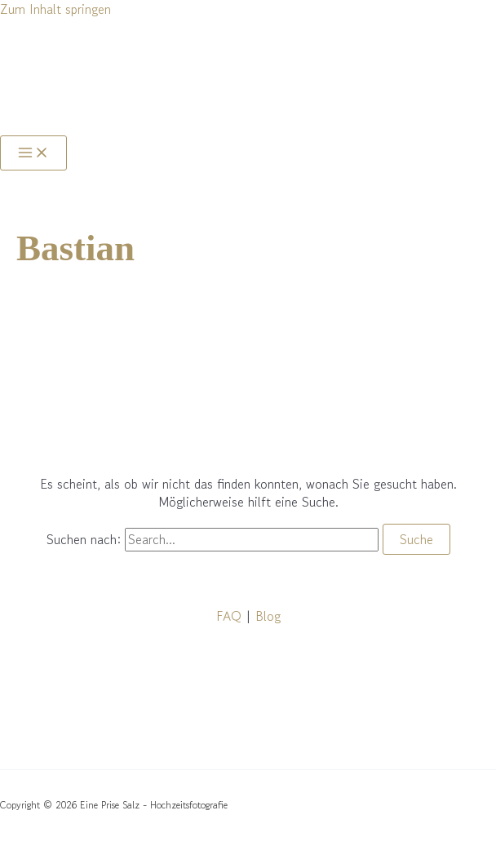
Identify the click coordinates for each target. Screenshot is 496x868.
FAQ (229, 616)
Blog (268, 616)
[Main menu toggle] (33, 153)
